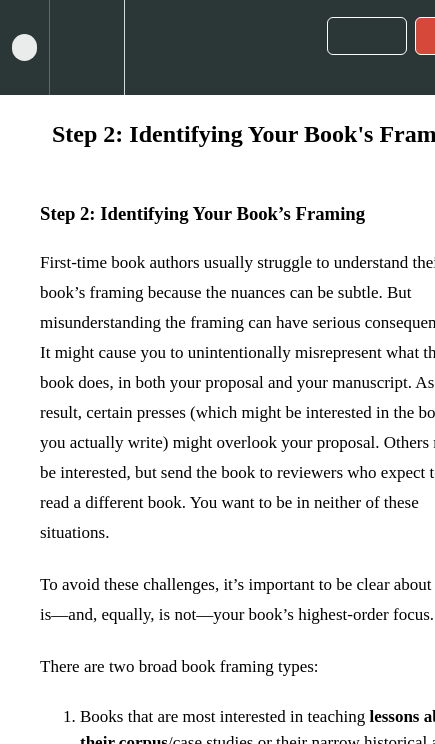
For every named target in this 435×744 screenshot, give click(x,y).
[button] (24, 47)
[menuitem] (86, 47)
